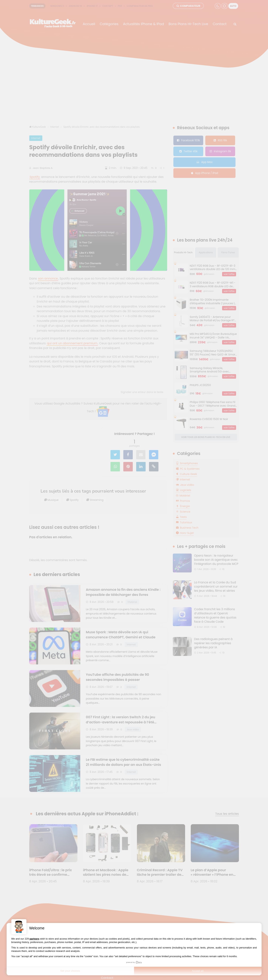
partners (34, 939)
